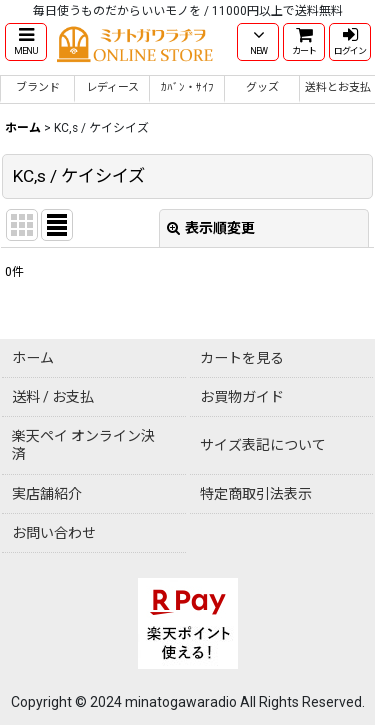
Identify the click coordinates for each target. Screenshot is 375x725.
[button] (26, 42)
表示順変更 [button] (211, 228)
